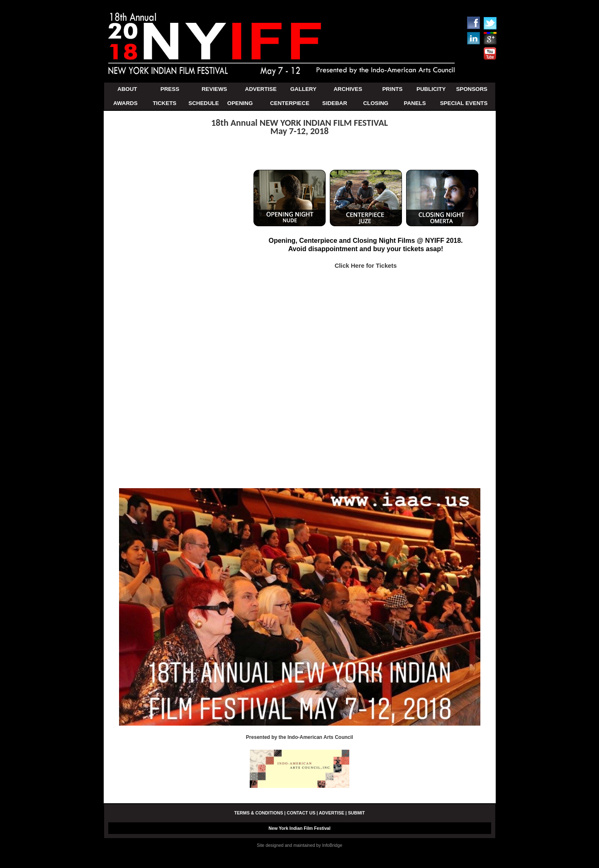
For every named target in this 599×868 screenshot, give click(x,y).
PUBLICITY (431, 89)
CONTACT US (301, 813)
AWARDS (125, 103)
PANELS (415, 103)
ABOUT (127, 89)
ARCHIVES (348, 89)
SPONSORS (472, 89)
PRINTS (392, 89)
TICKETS (164, 103)
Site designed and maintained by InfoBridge (299, 845)
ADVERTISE (261, 89)
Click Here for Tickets (366, 266)
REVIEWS (214, 89)
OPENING (240, 103)
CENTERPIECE (290, 103)
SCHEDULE (203, 103)
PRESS (170, 89)
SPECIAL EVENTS (464, 103)
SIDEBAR (335, 103)
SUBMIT (357, 813)
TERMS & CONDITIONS (258, 813)
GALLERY (303, 89)
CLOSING (376, 103)
